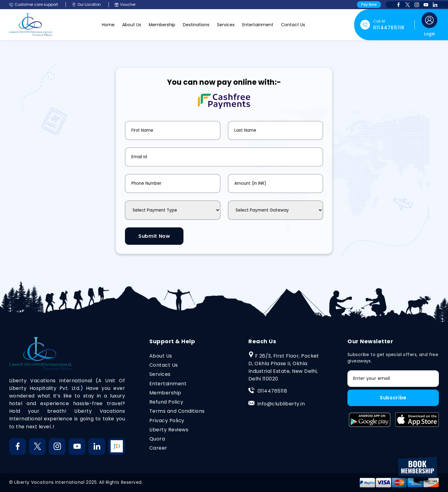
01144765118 (272, 391)
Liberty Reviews (169, 430)
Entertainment (258, 25)
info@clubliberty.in (281, 404)
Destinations (196, 25)
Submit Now (155, 236)
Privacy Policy (167, 421)
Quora (157, 439)
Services (226, 25)
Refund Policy (166, 402)
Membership (162, 25)
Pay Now (369, 4)
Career (158, 448)
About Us (132, 25)
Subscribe (393, 398)
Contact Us (293, 25)
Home (108, 25)
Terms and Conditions (177, 411)
